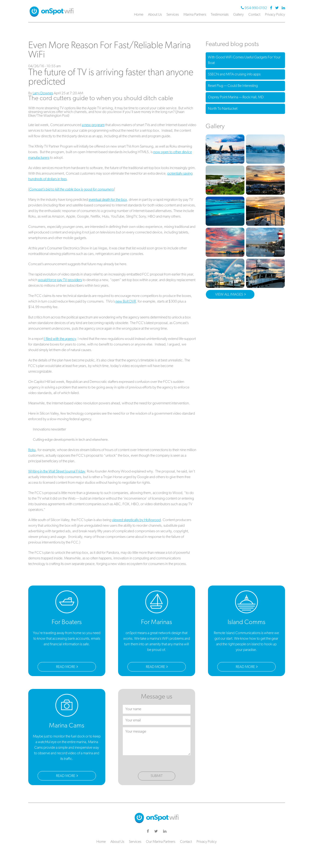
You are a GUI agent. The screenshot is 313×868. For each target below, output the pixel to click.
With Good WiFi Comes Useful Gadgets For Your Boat (244, 60)
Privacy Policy (275, 15)
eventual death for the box (108, 200)
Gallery (238, 15)
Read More (67, 667)
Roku (32, 450)
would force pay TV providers (60, 280)
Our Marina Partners (161, 842)
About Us (155, 15)
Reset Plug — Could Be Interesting (233, 86)
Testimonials (220, 15)
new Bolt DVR (126, 302)
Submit (157, 776)
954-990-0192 (254, 8)
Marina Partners (195, 15)
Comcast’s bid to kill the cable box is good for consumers (71, 190)
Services (173, 15)
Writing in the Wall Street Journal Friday (57, 472)
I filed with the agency (60, 339)
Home (139, 15)
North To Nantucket (223, 109)
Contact (254, 15)
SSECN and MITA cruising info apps (234, 74)
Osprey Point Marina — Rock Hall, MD (236, 97)
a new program (93, 125)
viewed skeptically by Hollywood (136, 520)
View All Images (230, 298)
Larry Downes (43, 93)
